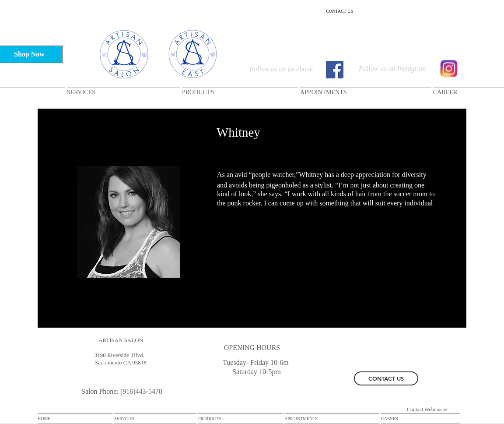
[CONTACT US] (339, 11)
